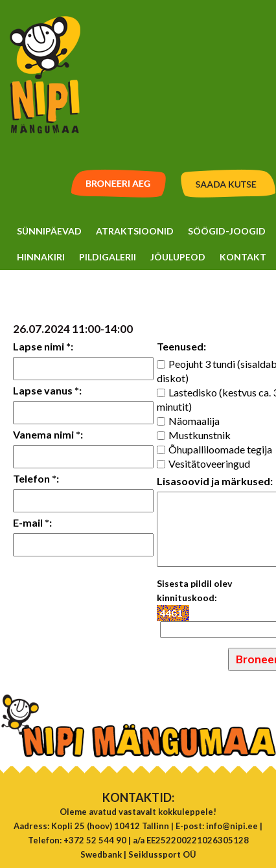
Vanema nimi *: (48, 434)
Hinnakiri (41, 257)
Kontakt (243, 257)
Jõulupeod (178, 257)
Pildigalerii (108, 257)
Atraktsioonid (135, 231)
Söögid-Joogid (227, 231)
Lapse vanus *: (47, 390)
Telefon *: (36, 478)
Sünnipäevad (49, 231)
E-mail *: (32, 522)
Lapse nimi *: (43, 346)
